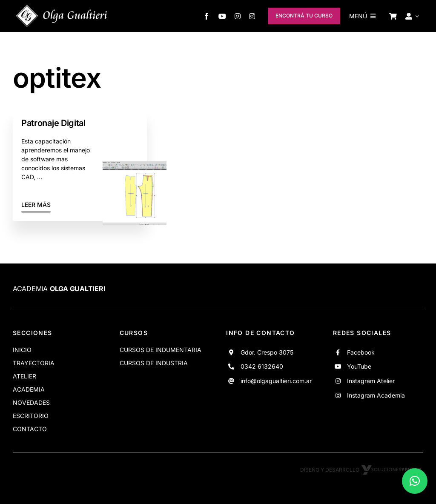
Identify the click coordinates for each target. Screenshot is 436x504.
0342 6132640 (262, 366)
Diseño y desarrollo (362, 470)
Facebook (361, 352)
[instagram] (238, 16)
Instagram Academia (376, 395)
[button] (415, 481)
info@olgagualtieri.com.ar (276, 381)
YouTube (359, 366)
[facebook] (207, 16)
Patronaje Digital (53, 123)
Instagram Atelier (371, 381)
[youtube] (222, 16)
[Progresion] (135, 165)
